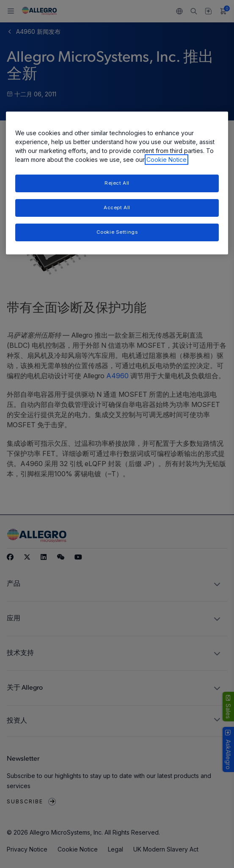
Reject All (117, 183)
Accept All (117, 207)
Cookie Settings (117, 232)
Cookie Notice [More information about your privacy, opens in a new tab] (167, 160)
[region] (117, 183)
